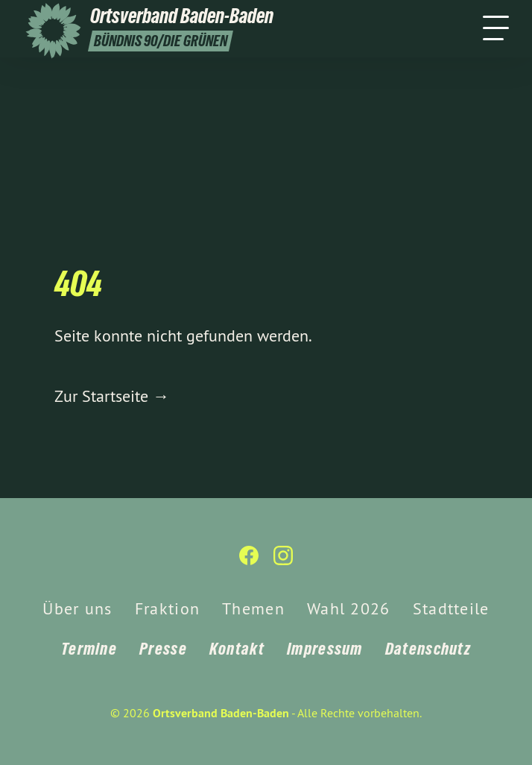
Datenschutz (428, 649)
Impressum (325, 649)
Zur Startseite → (112, 396)
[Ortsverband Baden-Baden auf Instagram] (283, 562)
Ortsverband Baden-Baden (221, 713)
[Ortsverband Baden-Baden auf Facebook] (249, 562)
